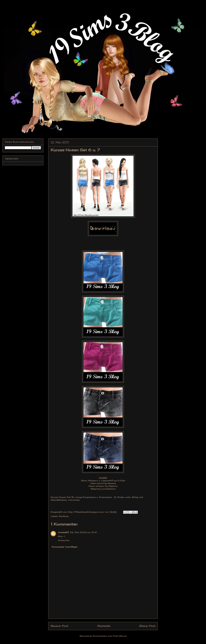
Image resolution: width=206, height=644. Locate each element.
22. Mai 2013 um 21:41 (83, 532)
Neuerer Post (59, 626)
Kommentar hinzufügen (65, 547)
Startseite (104, 626)
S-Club (121, 481)
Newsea (112, 483)
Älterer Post (147, 626)
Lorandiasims (108, 489)
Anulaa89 (63, 532)
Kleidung (64, 516)
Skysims (113, 486)
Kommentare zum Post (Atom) (110, 636)
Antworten (64, 540)
